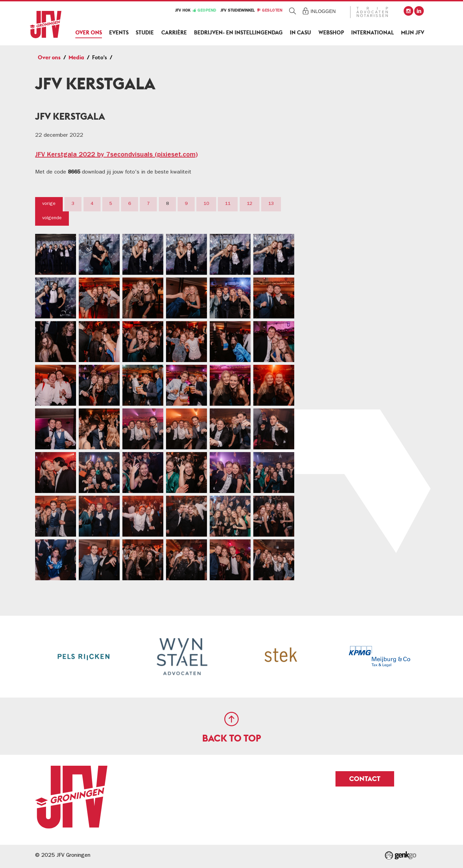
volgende (52, 218)
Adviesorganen (356, 171)
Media (76, 57)
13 (271, 204)
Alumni (344, 206)
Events (119, 33)
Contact (346, 343)
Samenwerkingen (359, 326)
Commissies (351, 153)
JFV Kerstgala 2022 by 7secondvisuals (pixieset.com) (116, 155)
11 (228, 204)
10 (206, 204)
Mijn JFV (413, 33)
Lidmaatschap (355, 118)
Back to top (232, 738)
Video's (349, 270)
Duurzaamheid (356, 291)
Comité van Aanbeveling (370, 189)
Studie (145, 33)
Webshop (331, 33)
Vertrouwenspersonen (366, 223)
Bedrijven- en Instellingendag (238, 33)
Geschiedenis (353, 308)
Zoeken (293, 11)
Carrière (174, 33)
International (372, 33)
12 (250, 204)
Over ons (89, 33)
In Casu (300, 33)
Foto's (100, 57)
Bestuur (345, 136)
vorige (49, 204)
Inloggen (323, 11)
